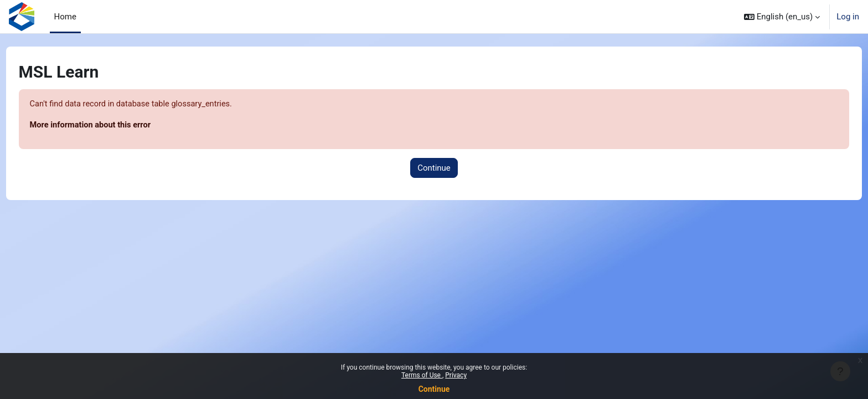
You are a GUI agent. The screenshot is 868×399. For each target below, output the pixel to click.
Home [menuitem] (65, 17)
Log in (848, 17)
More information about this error (113, 126)
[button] (782, 17)
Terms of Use (422, 375)
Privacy (456, 375)
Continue (434, 389)
